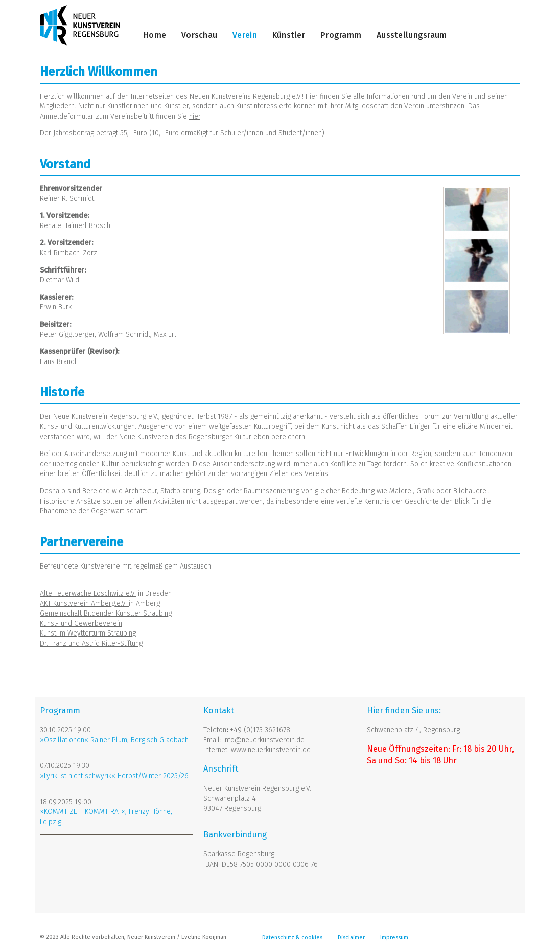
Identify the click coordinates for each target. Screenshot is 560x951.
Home (155, 35)
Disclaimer (351, 937)
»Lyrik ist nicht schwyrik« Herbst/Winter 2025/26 (114, 776)
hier (195, 116)
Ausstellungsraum (412, 35)
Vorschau (199, 35)
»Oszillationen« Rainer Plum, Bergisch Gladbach (114, 740)
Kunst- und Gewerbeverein (81, 624)
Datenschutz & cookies (292, 937)
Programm (341, 35)
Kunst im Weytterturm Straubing (88, 633)
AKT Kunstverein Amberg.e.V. (84, 604)
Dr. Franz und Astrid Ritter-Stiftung (91, 643)
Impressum (394, 937)
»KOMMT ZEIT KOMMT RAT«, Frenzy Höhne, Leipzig (106, 817)
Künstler (289, 35)
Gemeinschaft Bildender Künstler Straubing (106, 613)
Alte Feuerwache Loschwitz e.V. (88, 593)
